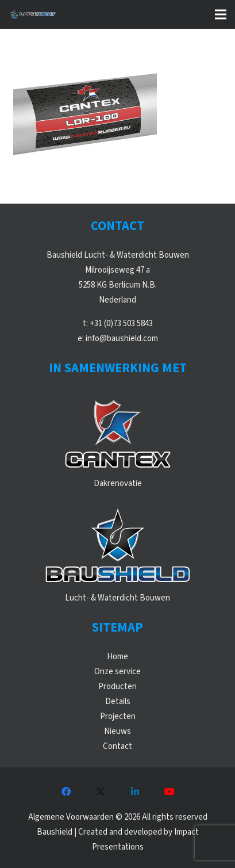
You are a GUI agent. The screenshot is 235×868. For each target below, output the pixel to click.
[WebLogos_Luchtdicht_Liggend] (33, 14)
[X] (101, 791)
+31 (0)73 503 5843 (121, 324)
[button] (221, 14)
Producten (118, 687)
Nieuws (118, 731)
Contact (118, 746)
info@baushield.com (122, 339)
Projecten (118, 716)
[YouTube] (169, 791)
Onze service (118, 672)
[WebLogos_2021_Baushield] (118, 548)
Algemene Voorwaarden (71, 817)
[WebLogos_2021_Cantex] (118, 433)
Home (118, 657)
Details (118, 701)
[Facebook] (66, 791)
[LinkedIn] (135, 791)
